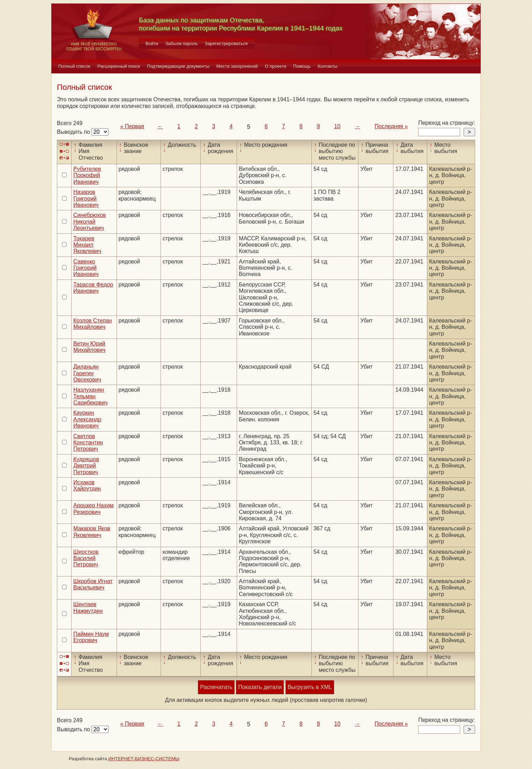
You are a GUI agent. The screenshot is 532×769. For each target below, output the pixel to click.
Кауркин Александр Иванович (87, 419)
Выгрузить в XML (310, 687)
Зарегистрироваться (226, 43)
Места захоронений (237, 66)
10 (337, 126)
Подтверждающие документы (178, 66)
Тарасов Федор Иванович (93, 288)
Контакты (327, 66)
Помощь (302, 66)
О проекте (276, 66)
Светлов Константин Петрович (88, 443)
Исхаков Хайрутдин (87, 485)
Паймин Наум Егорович (91, 637)
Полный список (74, 66)
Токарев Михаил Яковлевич (87, 245)
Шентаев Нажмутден (88, 607)
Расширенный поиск (119, 66)
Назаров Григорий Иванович (86, 198)
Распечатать (216, 687)
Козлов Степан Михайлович (93, 324)
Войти (152, 43)
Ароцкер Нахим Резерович (93, 509)
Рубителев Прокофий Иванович (87, 175)
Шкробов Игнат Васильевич (93, 584)
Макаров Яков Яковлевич (92, 532)
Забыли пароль (181, 43)
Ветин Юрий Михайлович (89, 347)
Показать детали (260, 687)
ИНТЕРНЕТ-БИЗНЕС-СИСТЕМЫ (144, 759)
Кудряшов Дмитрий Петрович (86, 466)
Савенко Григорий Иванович (86, 268)
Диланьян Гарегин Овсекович (87, 373)
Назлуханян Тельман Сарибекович (90, 396)
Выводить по (74, 132)
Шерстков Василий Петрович (86, 558)
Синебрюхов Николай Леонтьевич (90, 222)
